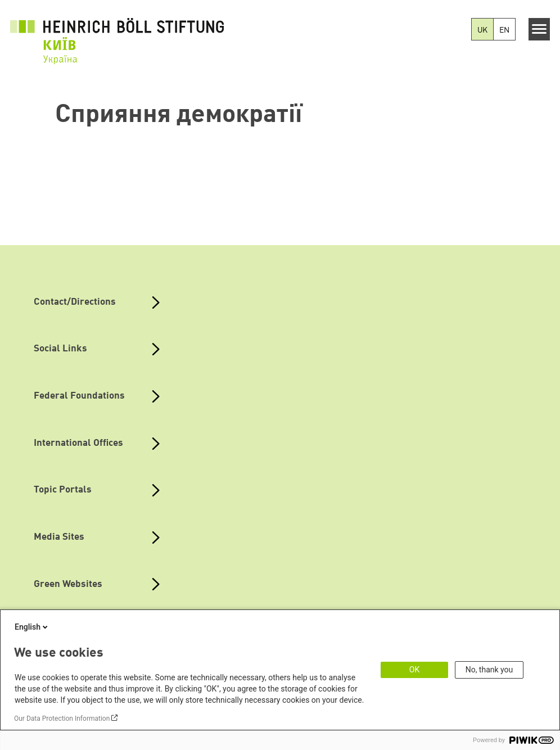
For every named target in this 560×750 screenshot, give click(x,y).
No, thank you (489, 670)
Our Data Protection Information (62, 719)
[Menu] (539, 29)
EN (504, 30)
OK (414, 670)
